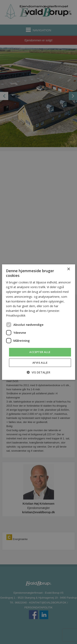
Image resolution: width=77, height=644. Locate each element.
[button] (38, 372)
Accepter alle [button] (40, 352)
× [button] (68, 269)
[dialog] (38, 322)
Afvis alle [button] (40, 363)
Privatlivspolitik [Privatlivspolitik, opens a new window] (16, 315)
